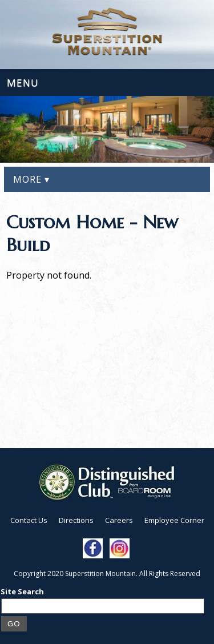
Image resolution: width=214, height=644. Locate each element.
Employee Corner (174, 520)
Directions (76, 520)
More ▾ (31, 179)
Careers (119, 520)
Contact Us (29, 520)
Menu (23, 82)
